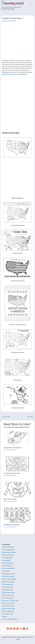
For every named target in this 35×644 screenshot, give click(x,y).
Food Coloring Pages (8, 584)
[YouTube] (14, 629)
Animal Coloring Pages (8, 550)
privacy (31, 637)
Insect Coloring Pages (8, 595)
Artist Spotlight (6, 560)
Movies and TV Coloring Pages (10, 601)
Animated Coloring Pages (9, 552)
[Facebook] (17, 629)
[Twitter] (21, 629)
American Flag (6, 74)
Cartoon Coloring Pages (8, 568)
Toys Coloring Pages (7, 614)
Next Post (31, 417)
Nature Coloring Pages (8, 603)
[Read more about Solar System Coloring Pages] (17, 438)
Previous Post (5, 417)
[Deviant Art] (27, 629)
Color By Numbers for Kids (12, 473)
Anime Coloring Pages (8, 555)
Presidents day (23, 74)
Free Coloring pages (7, 587)
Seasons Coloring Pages (9, 609)
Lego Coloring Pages (8, 598)
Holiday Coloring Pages (8, 593)
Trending (4, 617)
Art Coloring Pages (7, 558)
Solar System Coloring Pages (13, 448)
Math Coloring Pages (10, 499)
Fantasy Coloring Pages (8, 582)
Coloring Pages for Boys (8, 574)
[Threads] (24, 629)
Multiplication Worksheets (12, 525)
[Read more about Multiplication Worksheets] (17, 515)
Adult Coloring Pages (8, 547)
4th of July (13, 74)
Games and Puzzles (7, 590)
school (28, 60)
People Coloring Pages (8, 606)
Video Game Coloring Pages (9, 619)
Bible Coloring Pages (8, 563)
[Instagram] (11, 629)
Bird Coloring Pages (7, 566)
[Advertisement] (17, 41)
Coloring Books (6, 571)
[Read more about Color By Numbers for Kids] (17, 464)
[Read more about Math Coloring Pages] (17, 489)
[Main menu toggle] (32, 3)
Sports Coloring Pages (8, 611)
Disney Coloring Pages (8, 576)
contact (18, 639)
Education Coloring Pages (9, 21)
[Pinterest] (8, 629)
